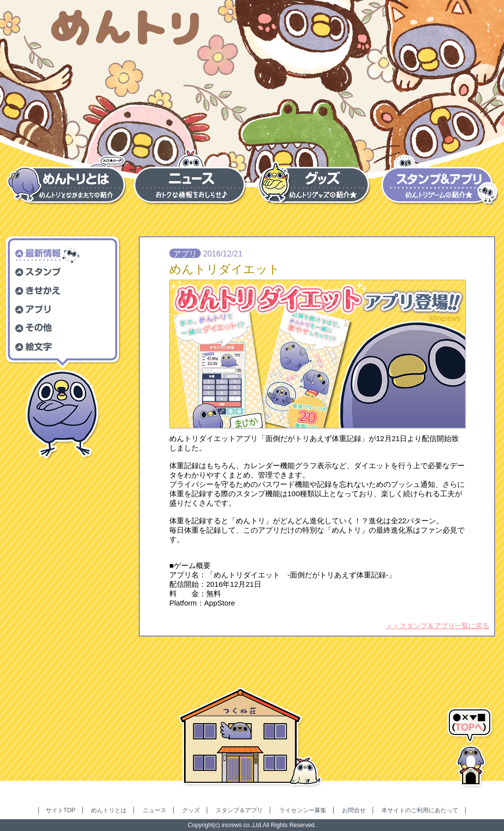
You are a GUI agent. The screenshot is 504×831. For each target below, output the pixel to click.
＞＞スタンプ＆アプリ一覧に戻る (438, 626)
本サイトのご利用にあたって (420, 810)
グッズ (191, 810)
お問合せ (354, 810)
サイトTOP (61, 810)
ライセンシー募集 (303, 810)
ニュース (155, 810)
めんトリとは (109, 810)
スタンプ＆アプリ (239, 810)
